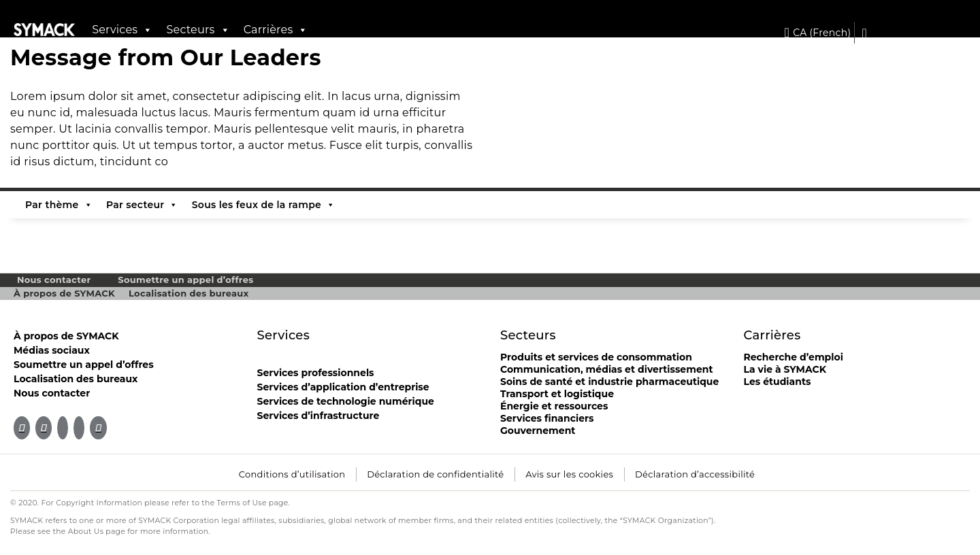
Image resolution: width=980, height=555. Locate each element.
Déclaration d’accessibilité (695, 474)
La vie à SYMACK (785, 369)
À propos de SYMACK (64, 293)
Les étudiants (778, 382)
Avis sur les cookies (569, 474)
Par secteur (142, 205)
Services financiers (547, 418)
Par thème (59, 205)
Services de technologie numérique (346, 401)
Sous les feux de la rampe (264, 205)
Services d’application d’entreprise (343, 387)
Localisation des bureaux (189, 293)
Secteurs (198, 30)
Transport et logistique (557, 394)
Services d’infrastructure (318, 416)
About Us (86, 532)
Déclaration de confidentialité (435, 474)
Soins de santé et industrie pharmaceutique (609, 382)
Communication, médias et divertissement (607, 369)
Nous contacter (54, 280)
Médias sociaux (52, 350)
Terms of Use (242, 503)
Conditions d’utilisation (292, 474)
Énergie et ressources (554, 406)
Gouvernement (538, 431)
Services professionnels (316, 373)
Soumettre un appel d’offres (185, 280)
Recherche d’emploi (794, 357)
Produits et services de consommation (596, 357)
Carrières (276, 30)
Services (122, 30)
